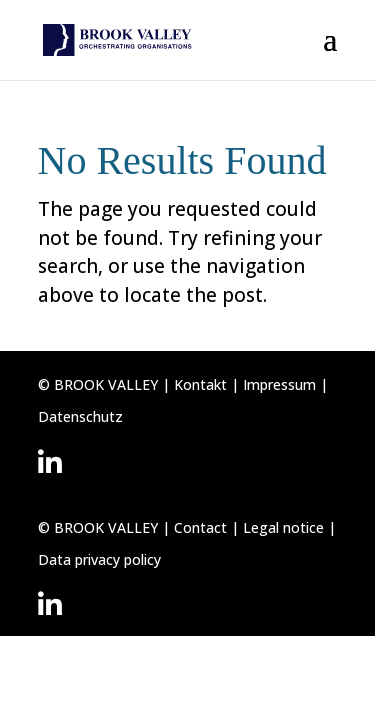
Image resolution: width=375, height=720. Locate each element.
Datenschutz (80, 416)
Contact (202, 527)
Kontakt (202, 384)
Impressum (279, 384)
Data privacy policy (99, 559)
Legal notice (283, 527)
